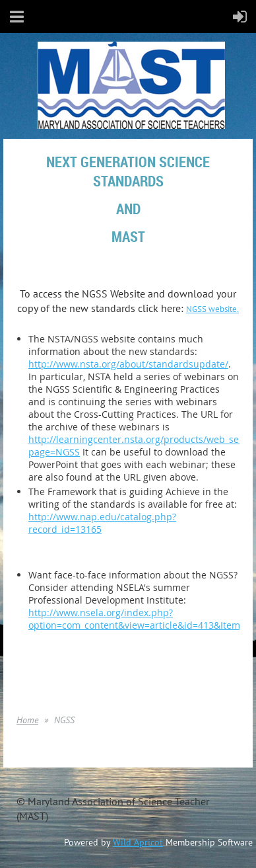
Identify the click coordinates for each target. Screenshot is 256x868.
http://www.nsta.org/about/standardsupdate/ (128, 364)
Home (27, 720)
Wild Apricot (138, 842)
